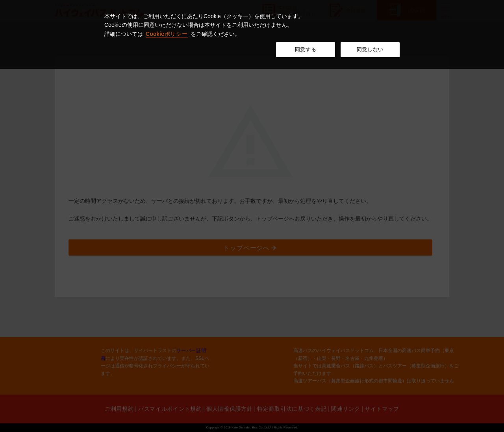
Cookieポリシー (167, 34)
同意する (306, 49)
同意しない (370, 49)
